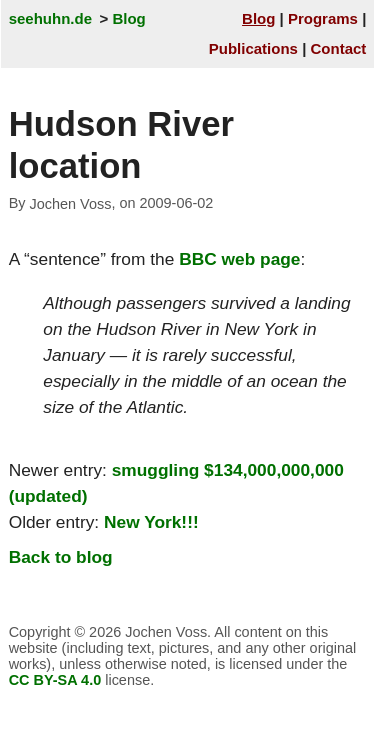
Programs (323, 18)
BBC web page (239, 259)
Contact (339, 48)
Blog (128, 18)
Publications (253, 48)
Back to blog (61, 557)
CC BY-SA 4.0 (55, 680)
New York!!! (151, 522)
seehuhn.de (50, 18)
